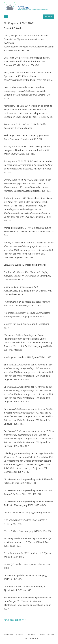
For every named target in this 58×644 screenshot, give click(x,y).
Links (42, 635)
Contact (50, 635)
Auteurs (19, 635)
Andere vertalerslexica (31, 637)
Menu (6, 16)
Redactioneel (8, 635)
